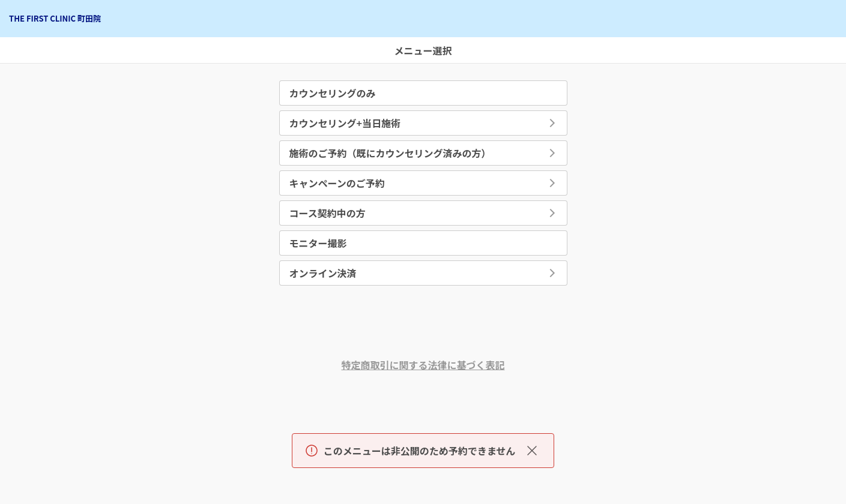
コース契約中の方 (328, 213)
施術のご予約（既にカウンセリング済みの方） (390, 153)
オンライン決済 (323, 273)
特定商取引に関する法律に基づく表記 (423, 365)
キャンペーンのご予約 (337, 183)
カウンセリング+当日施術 (345, 123)
